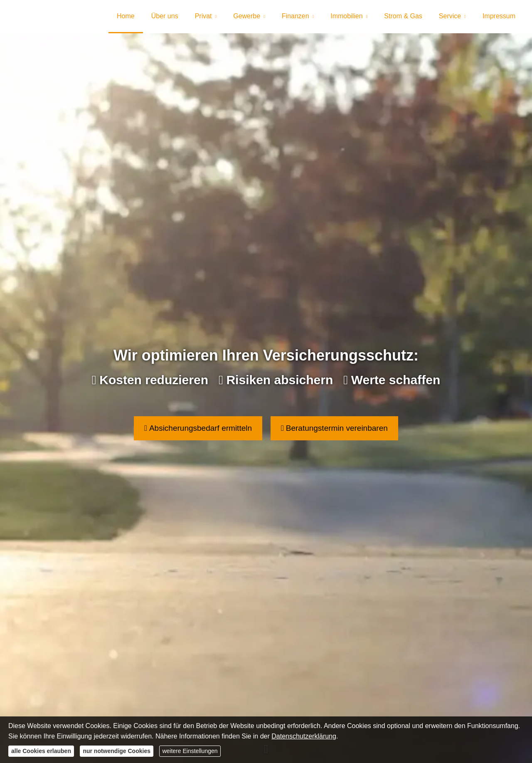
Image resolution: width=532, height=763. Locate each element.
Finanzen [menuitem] (296, 16)
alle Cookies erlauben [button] (41, 751)
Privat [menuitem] (203, 16)
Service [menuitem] (450, 16)
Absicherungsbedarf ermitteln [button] (198, 428)
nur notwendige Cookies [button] (117, 751)
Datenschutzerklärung (304, 736)
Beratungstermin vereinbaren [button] (334, 428)
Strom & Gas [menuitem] (403, 16)
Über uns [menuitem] (165, 16)
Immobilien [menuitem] (346, 16)
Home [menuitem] (126, 16)
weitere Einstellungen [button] (190, 751)
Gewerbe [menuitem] (247, 16)
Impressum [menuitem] (499, 16)
